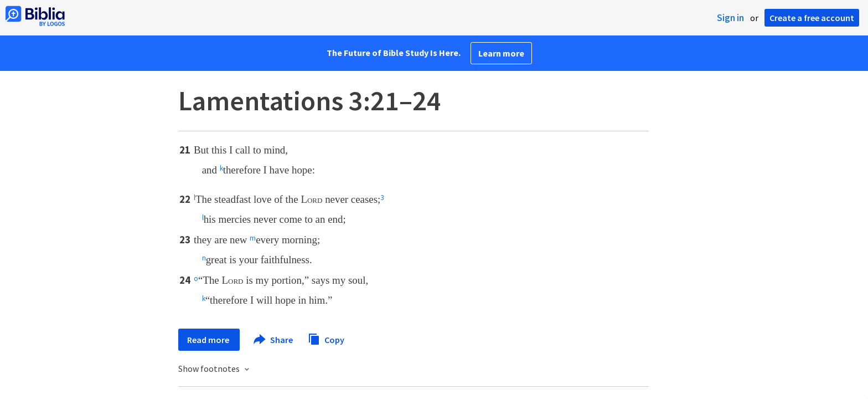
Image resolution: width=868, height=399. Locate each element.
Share (274, 340)
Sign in (730, 18)
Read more (209, 340)
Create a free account (812, 18)
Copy (326, 338)
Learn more (501, 53)
